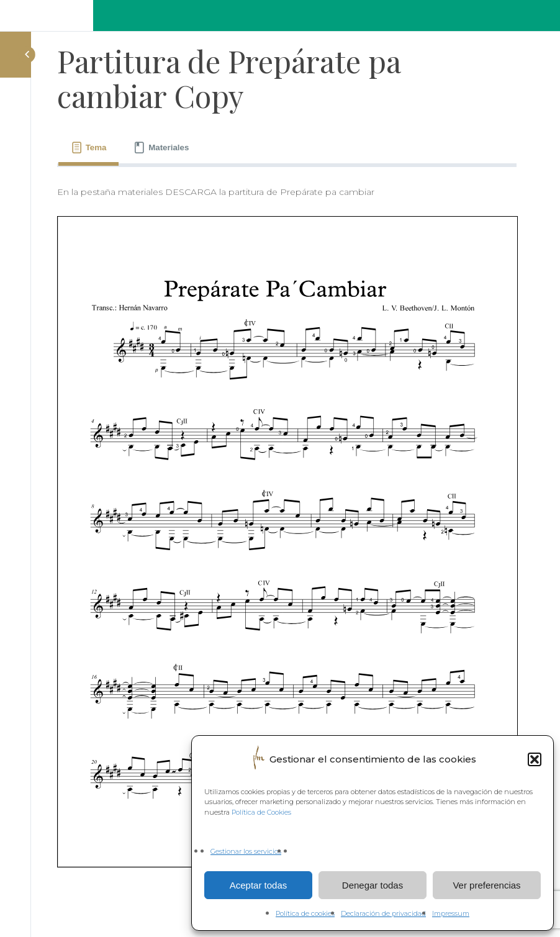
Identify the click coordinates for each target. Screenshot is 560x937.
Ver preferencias (486, 885)
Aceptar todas (259, 885)
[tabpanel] (287, 526)
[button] (535, 759)
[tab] (88, 148)
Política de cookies (305, 913)
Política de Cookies (261, 812)
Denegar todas (373, 885)
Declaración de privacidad (383, 913)
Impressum (451, 913)
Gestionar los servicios (246, 851)
